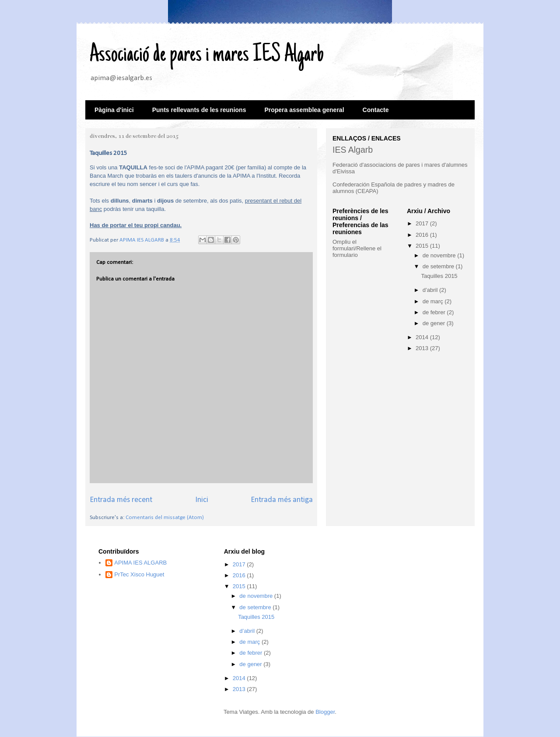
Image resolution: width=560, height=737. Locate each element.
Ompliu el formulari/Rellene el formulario (357, 248)
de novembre (440, 255)
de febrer (435, 312)
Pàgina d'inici (114, 110)
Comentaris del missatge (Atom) (165, 518)
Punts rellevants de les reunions (199, 110)
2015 (423, 246)
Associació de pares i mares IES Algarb (207, 56)
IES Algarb (353, 150)
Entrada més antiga (282, 500)
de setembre (439, 266)
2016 (423, 235)
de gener (435, 323)
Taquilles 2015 (439, 276)
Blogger (325, 712)
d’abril (431, 290)
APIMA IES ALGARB (140, 563)
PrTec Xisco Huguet (139, 574)
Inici (202, 500)
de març (434, 301)
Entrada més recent (121, 500)
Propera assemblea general (304, 110)
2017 (423, 223)
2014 (423, 337)
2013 (423, 348)
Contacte (376, 110)
